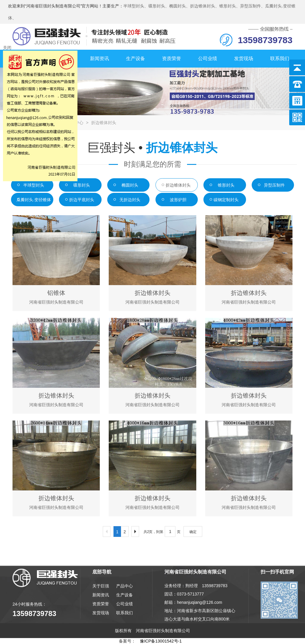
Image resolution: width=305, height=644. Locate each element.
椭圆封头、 (180, 6)
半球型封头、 (136, 6)
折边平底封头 (82, 200)
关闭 (7, 48)
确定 (193, 532)
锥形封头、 (230, 6)
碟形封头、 (159, 6)
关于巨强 (101, 586)
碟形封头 (82, 185)
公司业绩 (208, 58)
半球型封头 (34, 185)
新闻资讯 (99, 58)
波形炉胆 (178, 200)
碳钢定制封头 (226, 200)
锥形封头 (226, 185)
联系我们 (280, 58)
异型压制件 (274, 185)
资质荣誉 (172, 58)
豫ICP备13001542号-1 (161, 641)
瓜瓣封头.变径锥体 (34, 200)
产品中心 (125, 586)
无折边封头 (130, 200)
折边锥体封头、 (205, 6)
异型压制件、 (253, 6)
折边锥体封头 (104, 123)
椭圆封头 (130, 185)
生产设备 (136, 58)
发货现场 (244, 58)
